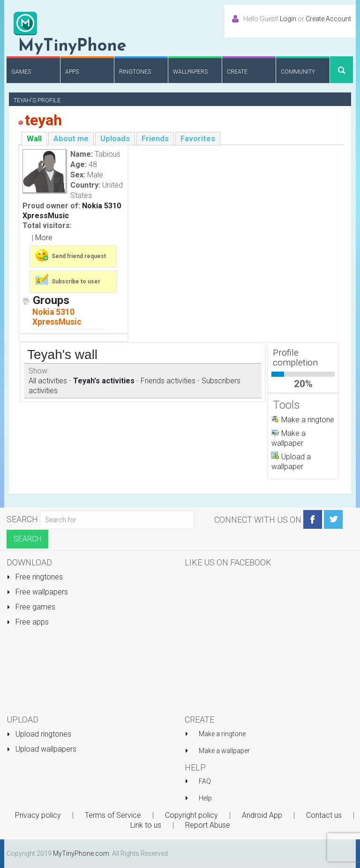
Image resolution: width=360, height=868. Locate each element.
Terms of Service (113, 815)
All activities (48, 381)
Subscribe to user (67, 281)
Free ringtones (35, 577)
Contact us (324, 815)
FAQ (205, 781)
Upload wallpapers (41, 749)
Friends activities (168, 381)
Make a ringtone (308, 420)
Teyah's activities (104, 381)
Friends (155, 139)
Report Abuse (208, 825)
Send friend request (70, 255)
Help (205, 798)
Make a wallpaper (224, 751)
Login (288, 19)
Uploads (115, 139)
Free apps (28, 622)
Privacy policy (38, 815)
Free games (31, 607)
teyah (43, 120)
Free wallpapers (37, 592)
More (44, 238)
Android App (262, 815)
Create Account (328, 19)
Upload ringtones (39, 734)
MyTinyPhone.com (81, 853)
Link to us (146, 825)
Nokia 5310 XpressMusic (57, 317)
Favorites (198, 139)
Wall (34, 139)
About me (71, 139)
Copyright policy (191, 815)
